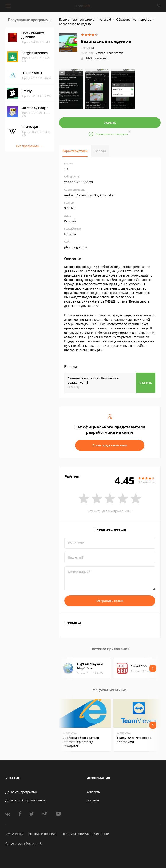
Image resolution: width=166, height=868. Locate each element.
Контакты (93, 792)
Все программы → (30, 146)
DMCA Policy (14, 834)
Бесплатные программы (77, 19)
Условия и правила (42, 834)
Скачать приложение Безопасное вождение (93, 380)
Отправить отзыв (110, 601)
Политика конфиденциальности (85, 834)
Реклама (93, 800)
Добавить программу (21, 792)
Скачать (110, 123)
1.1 (88, 48)
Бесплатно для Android (109, 53)
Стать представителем (110, 445)
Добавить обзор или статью (26, 800)
